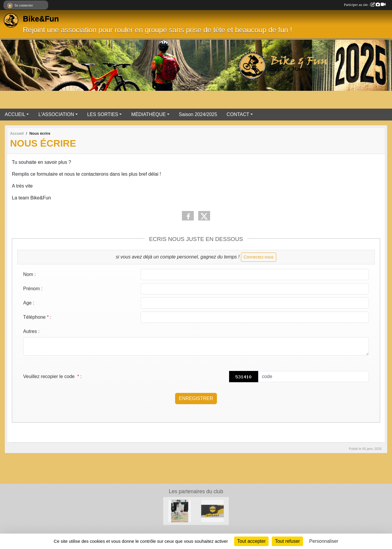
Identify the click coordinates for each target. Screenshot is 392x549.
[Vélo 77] (180, 511)
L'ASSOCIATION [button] (56, 114)
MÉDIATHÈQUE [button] (148, 114)
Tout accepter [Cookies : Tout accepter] (251, 541)
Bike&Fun (41, 19)
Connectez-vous (259, 257)
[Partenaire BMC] (212, 511)
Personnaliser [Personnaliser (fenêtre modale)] (324, 541)
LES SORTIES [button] (103, 114)
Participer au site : (365, 5)
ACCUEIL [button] (15, 114)
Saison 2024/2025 (198, 114)
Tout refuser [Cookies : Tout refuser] (287, 541)
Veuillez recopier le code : (52, 376)
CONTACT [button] (238, 114)
